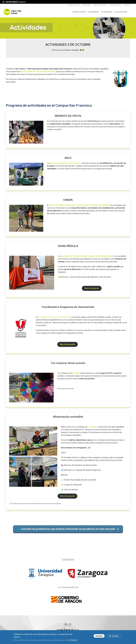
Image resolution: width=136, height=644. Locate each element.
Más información (68, 345)
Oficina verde (87, 5)
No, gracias (114, 636)
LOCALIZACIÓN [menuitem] (120, 12)
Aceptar (99, 636)
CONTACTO (127, 5)
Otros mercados (115, 5)
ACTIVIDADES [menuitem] (106, 12)
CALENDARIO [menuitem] (93, 12)
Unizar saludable (74, 5)
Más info (74, 640)
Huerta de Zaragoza (100, 5)
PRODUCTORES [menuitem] (78, 12)
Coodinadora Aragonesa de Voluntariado (54, 318)
